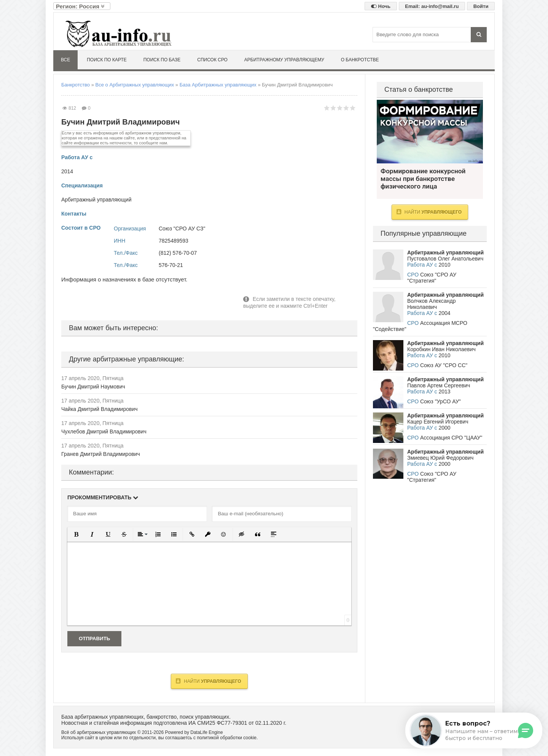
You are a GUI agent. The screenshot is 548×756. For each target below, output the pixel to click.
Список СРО (212, 60)
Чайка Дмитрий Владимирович (100, 409)
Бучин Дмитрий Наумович (93, 387)
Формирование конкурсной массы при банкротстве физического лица (430, 132)
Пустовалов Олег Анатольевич (445, 259)
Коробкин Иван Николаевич (441, 349)
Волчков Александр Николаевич (431, 304)
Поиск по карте (107, 60)
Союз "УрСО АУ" (440, 401)
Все (65, 60)
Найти (208, 681)
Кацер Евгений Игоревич (438, 422)
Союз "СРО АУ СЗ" (182, 229)
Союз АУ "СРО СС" (444, 365)
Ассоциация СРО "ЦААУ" (451, 438)
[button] (76, 534)
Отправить (94, 639)
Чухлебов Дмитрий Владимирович (104, 432)
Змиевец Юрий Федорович (440, 458)
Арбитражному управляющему (284, 60)
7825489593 (174, 241)
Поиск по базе (162, 60)
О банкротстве (360, 60)
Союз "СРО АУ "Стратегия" (432, 278)
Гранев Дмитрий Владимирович (101, 454)
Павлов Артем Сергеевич (439, 385)
